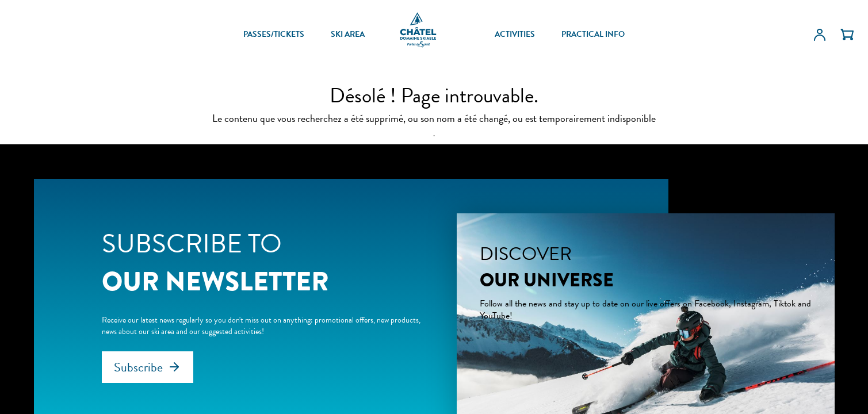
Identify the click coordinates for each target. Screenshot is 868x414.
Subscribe (138, 367)
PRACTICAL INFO (593, 34)
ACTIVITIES (515, 34)
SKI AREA (348, 34)
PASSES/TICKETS (274, 34)
